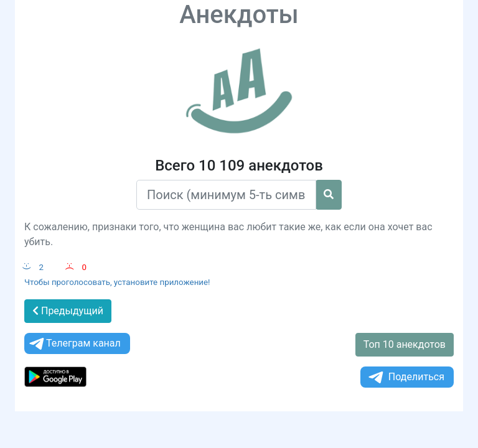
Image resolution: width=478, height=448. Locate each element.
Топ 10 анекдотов (405, 344)
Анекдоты (239, 15)
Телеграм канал (74, 344)
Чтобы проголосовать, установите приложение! (117, 282)
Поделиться (405, 377)
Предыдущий (68, 311)
